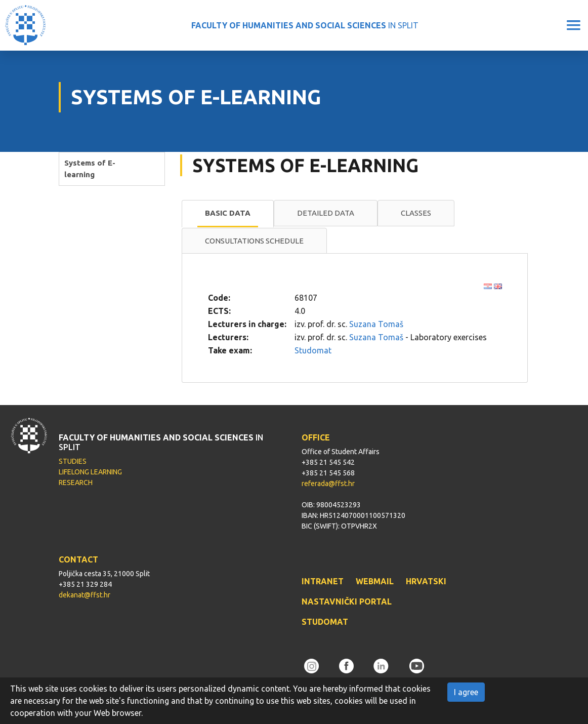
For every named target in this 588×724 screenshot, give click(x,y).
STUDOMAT (325, 622)
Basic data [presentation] (228, 213)
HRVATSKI (426, 581)
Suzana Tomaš (376, 324)
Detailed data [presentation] (326, 213)
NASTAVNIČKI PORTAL (347, 601)
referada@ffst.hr (328, 484)
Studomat (313, 350)
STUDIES (73, 461)
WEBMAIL (375, 581)
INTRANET (323, 581)
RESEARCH (76, 482)
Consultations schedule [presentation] (254, 241)
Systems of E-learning (90, 169)
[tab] (228, 214)
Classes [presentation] (416, 213)
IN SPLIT (305, 25)
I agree (466, 692)
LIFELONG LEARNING (90, 472)
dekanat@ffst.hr (85, 595)
